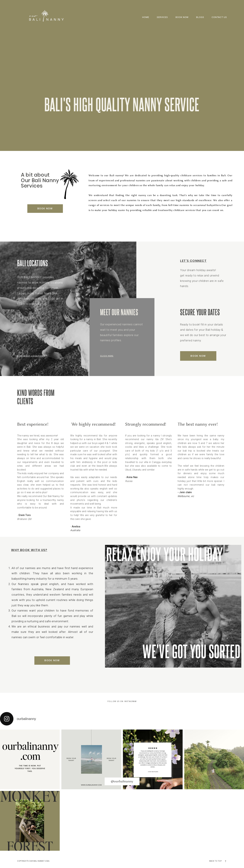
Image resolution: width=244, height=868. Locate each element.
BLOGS (200, 17)
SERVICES (162, 17)
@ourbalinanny (122, 781)
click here (107, 356)
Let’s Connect (193, 261)
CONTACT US (219, 17)
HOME (146, 17)
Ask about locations (31, 356)
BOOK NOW (182, 17)
